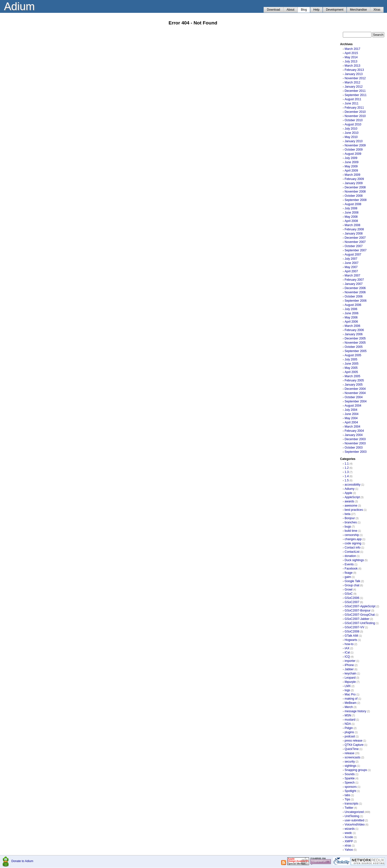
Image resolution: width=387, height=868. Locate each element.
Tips (347, 799)
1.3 (347, 472)
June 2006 (351, 313)
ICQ (347, 657)
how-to (349, 644)
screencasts (352, 757)
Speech (350, 783)
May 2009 (351, 166)
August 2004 (353, 406)
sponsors (351, 787)
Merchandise (358, 10)
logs (347, 690)
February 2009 (354, 179)
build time (351, 531)
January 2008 (354, 234)
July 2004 (351, 410)
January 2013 (354, 74)
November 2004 (355, 393)
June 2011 (351, 103)
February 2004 (354, 431)
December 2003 (355, 439)
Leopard (350, 678)
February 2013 (354, 70)
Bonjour (350, 518)
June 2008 (351, 213)
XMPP (349, 841)
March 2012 (352, 82)
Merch (349, 707)
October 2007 (354, 246)
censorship (352, 535)
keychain (350, 673)
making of (351, 699)
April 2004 (351, 422)
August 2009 (353, 154)
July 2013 (351, 61)
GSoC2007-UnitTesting (360, 623)
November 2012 (355, 78)
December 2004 (355, 389)
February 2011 (354, 108)
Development (335, 10)
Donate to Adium (22, 861)
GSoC (349, 594)
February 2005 (354, 380)
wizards (350, 829)
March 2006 (352, 326)
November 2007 (355, 242)
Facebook (351, 569)
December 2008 (355, 187)
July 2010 (351, 129)
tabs (347, 795)
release (349, 753)
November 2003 (355, 443)
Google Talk (352, 581)
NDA (348, 724)
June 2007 (351, 263)
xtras (348, 846)
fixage (348, 573)
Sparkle (350, 778)
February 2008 (354, 229)
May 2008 (351, 217)
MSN (348, 715)
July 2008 (351, 208)
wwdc (348, 833)
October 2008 (354, 196)
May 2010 (351, 137)
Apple (348, 493)
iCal (347, 652)
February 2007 (354, 280)
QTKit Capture (354, 745)
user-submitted (354, 820)
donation (350, 556)
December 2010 (355, 112)
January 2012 (354, 87)
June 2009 (351, 162)
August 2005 (353, 355)
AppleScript (352, 497)
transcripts (351, 804)
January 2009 (354, 183)
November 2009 (355, 145)
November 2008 (355, 192)
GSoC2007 (352, 602)
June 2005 (351, 364)
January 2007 (354, 284)
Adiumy (349, 489)
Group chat (352, 585)
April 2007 (351, 271)
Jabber (349, 669)
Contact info (352, 548)
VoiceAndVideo (355, 825)
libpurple (350, 682)
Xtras (377, 10)
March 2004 (352, 427)
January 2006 (354, 334)
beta (347, 514)
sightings (350, 766)
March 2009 (352, 175)
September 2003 (356, 452)
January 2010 (354, 141)
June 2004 (351, 414)
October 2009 (354, 150)
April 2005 (351, 372)
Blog (304, 10)
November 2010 (355, 116)
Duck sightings (354, 560)
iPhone (349, 665)
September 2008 (356, 200)
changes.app (353, 539)
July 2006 (351, 309)
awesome (351, 506)
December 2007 (355, 238)
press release (353, 741)
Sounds (350, 774)
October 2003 (354, 448)
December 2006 (355, 288)
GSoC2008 (352, 631)
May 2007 (351, 267)
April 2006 (351, 322)
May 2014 (351, 57)
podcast (350, 736)
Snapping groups (356, 770)
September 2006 (356, 301)
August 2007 (353, 255)
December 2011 (355, 91)
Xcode (349, 837)
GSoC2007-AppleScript (360, 606)
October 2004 (354, 397)
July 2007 (351, 259)
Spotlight (350, 791)
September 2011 (356, 95)
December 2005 (355, 338)
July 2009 (351, 158)
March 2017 (352, 49)
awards (349, 501)
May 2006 (351, 317)
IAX (347, 648)
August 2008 (353, 204)
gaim (348, 577)
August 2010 (353, 124)
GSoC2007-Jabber (357, 619)
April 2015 (351, 53)
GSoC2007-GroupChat (360, 615)
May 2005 (351, 368)
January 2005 (354, 385)
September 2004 (356, 401)
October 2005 (354, 347)
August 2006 (353, 305)
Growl (348, 590)
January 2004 (354, 435)
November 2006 (355, 292)
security (350, 762)
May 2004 (351, 418)
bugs (348, 527)
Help (317, 10)
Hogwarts (351, 640)
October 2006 (354, 296)
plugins (349, 732)
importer (350, 661)
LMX (348, 686)
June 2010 (351, 133)
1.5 (347, 480)
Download (273, 10)
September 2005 (356, 351)
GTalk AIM (351, 636)
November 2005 (355, 343)
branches (351, 522)
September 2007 (356, 250)
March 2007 (352, 276)
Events (349, 564)
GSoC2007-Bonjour (358, 611)
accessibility (352, 485)
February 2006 (354, 330)
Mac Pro (350, 694)
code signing (353, 543)
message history (355, 711)
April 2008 (351, 221)
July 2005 (351, 359)
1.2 (347, 468)
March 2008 (352, 225)
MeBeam (350, 703)
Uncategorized (354, 812)
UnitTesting (352, 816)
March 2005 (352, 376)
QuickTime (352, 749)
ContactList (352, 552)
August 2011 (353, 99)
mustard (350, 720)
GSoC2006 (352, 598)
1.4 (347, 476)
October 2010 (354, 120)
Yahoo (349, 850)
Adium (19, 6)
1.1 (347, 464)
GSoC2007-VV (354, 627)
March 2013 (352, 66)
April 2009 (351, 171)
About (290, 10)
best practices (354, 510)
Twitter (349, 808)
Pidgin (349, 728)
